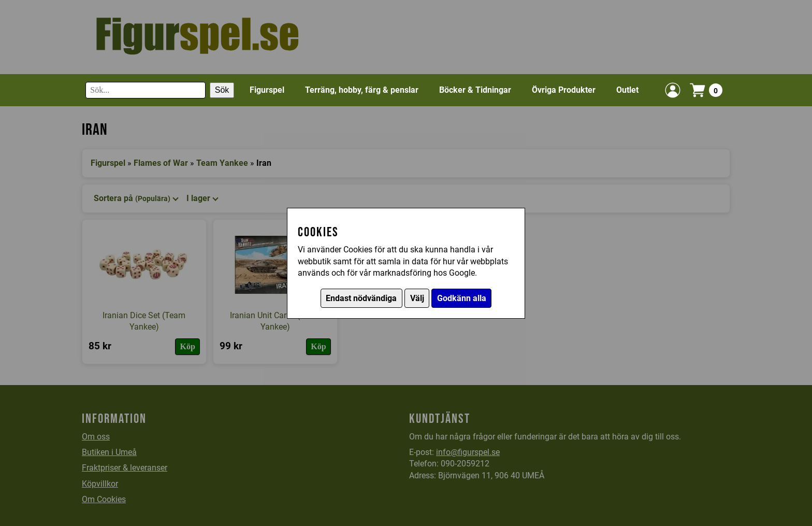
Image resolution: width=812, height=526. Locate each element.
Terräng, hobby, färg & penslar (362, 90)
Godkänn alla (462, 298)
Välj (417, 298)
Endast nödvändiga (361, 298)
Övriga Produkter (564, 90)
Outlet (627, 90)
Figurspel (267, 90)
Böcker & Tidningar (475, 90)
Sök (222, 90)
